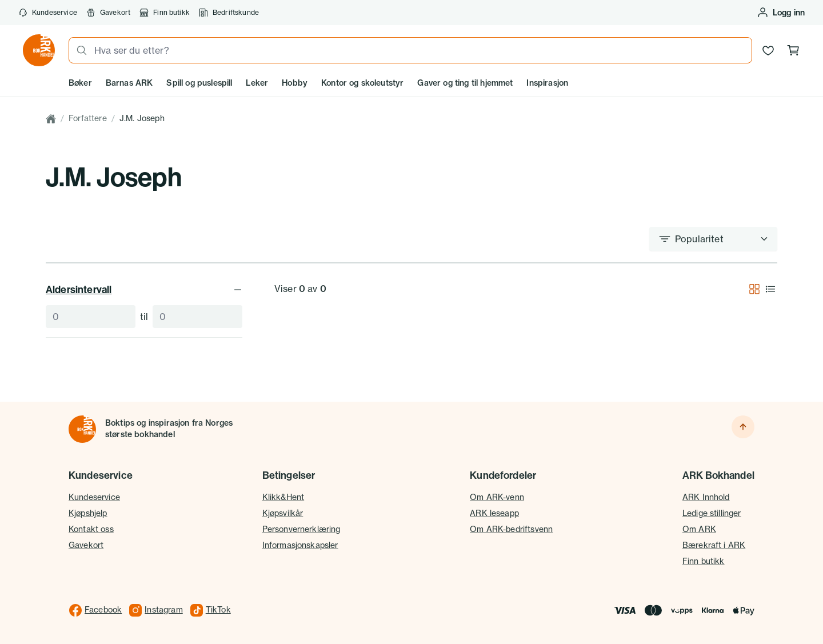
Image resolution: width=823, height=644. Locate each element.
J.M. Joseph (142, 118)
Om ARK (699, 529)
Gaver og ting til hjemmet (465, 83)
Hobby (295, 83)
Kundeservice (48, 13)
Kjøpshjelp (88, 513)
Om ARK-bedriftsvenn (511, 529)
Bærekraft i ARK (714, 545)
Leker (257, 83)
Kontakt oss (91, 529)
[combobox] (420, 50)
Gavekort (108, 13)
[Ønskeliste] (768, 50)
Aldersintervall (144, 289)
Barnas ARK (129, 83)
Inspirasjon (547, 83)
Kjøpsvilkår (283, 513)
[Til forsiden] (82, 429)
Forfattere (88, 118)
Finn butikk (165, 13)
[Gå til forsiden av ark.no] (39, 50)
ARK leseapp (494, 513)
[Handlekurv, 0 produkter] (793, 50)
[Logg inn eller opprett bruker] (781, 13)
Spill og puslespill (199, 83)
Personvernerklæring (301, 529)
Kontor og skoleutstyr (362, 83)
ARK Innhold (706, 497)
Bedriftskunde (229, 13)
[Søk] (78, 50)
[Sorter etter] (713, 239)
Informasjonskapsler (300, 545)
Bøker (80, 83)
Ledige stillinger (712, 513)
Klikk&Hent (283, 497)
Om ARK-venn (497, 497)
